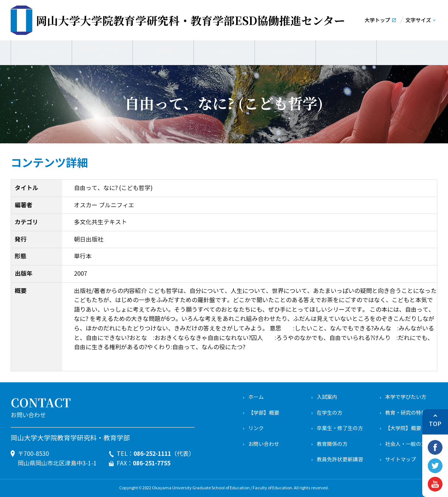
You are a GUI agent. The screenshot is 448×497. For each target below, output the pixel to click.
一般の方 (224, 51)
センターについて (41, 51)
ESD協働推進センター (191, 20)
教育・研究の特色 (406, 413)
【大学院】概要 (403, 428)
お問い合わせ (264, 444)
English (407, 51)
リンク (256, 428)
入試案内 (327, 397)
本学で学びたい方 (406, 397)
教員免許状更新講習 (340, 460)
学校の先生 (285, 51)
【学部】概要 (264, 413)
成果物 (163, 51)
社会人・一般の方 (406, 444)
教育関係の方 (332, 444)
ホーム (256, 397)
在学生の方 (330, 413)
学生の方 (346, 51)
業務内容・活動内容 (102, 51)
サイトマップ (401, 460)
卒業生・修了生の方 (340, 428)
